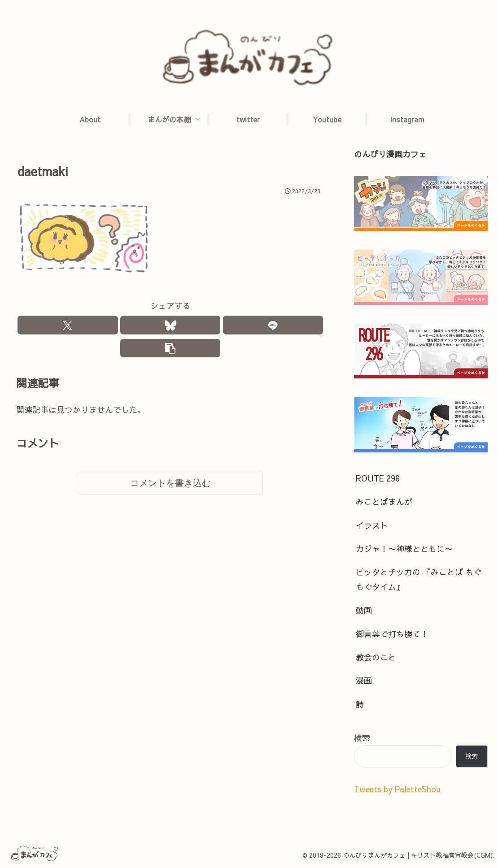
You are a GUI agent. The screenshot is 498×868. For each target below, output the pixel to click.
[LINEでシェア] (273, 326)
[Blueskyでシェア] (170, 326)
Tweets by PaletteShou (397, 789)
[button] (170, 350)
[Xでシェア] (68, 326)
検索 (362, 738)
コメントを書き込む (170, 486)
